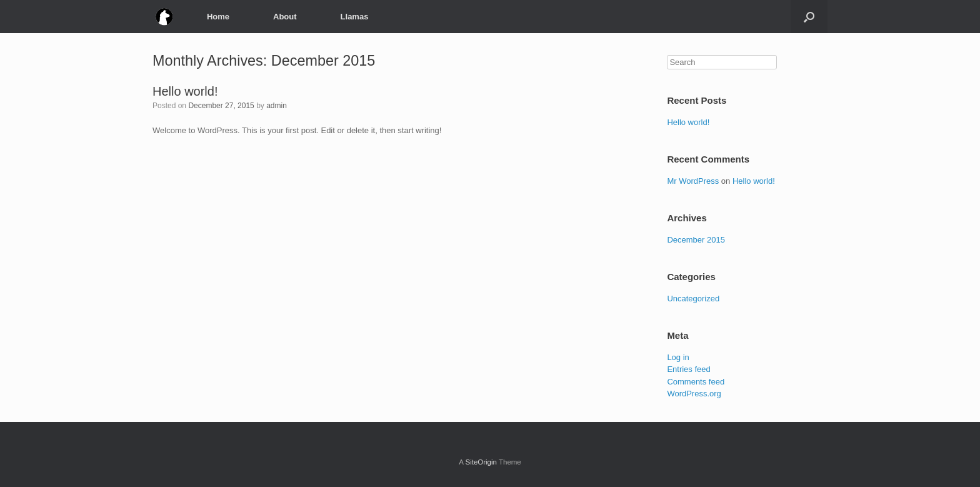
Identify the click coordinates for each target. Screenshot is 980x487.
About (285, 17)
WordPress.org (694, 394)
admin (277, 106)
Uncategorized (693, 299)
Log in (678, 357)
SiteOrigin (481, 462)
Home (218, 17)
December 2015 (696, 240)
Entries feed (688, 369)
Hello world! (185, 91)
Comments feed (696, 382)
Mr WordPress (693, 181)
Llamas (355, 17)
